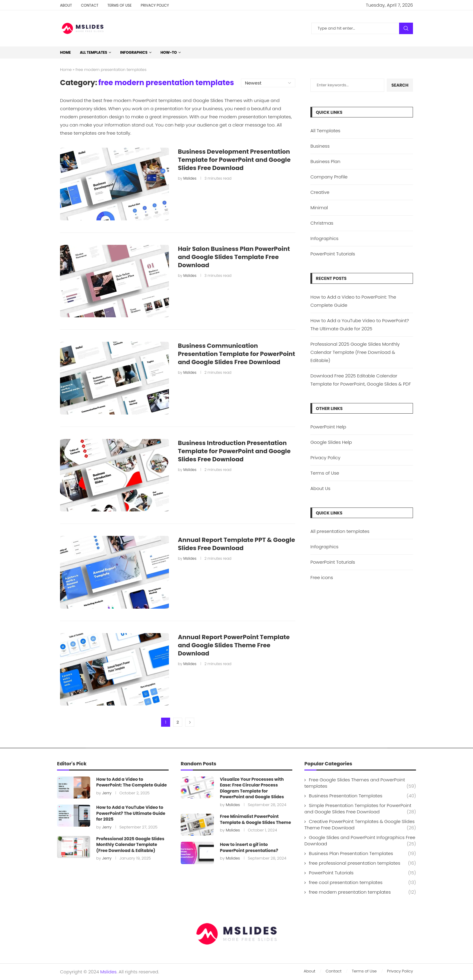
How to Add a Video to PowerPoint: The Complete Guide (132, 782)
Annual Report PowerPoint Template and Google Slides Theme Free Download (234, 645)
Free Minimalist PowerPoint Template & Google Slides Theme (256, 819)
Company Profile (329, 177)
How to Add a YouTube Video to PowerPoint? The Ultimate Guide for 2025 (131, 813)
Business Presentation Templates (362, 796)
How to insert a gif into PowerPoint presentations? (249, 847)
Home (65, 52)
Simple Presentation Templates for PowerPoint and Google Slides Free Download (360, 809)
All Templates (94, 52)
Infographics (134, 52)
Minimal (319, 208)
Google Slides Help (331, 442)
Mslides (190, 178)
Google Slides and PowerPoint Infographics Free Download (360, 841)
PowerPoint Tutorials (333, 254)
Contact (89, 5)
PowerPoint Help (328, 427)
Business (320, 146)
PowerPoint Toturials (333, 562)
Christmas (322, 223)
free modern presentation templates (362, 892)
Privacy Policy (155, 5)
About (66, 5)
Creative (320, 192)
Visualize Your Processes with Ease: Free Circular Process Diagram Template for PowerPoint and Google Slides (252, 788)
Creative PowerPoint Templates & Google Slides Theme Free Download (360, 825)
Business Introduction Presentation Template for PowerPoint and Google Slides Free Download (234, 451)
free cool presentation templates (362, 882)
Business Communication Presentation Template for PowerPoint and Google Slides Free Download (237, 354)
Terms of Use (120, 5)
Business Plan (325, 161)
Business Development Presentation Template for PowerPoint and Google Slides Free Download (234, 160)
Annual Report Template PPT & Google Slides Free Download (237, 544)
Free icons (322, 577)
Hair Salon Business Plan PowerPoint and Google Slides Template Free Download (234, 257)
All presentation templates (340, 531)
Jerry (107, 793)
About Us (320, 488)
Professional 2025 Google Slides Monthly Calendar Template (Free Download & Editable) (355, 352)
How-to (169, 52)
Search (406, 28)
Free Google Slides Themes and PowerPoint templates (360, 783)
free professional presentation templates (362, 863)
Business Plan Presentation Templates (362, 853)
